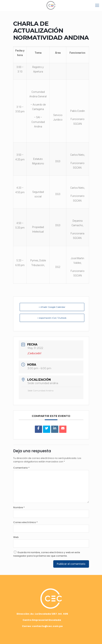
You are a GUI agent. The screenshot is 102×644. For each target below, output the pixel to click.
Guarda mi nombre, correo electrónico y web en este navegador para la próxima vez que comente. (47, 554)
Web (16, 537)
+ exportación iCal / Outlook (52, 318)
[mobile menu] (97, 5)
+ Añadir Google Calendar (52, 307)
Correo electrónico (25, 522)
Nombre (19, 507)
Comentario (21, 468)
